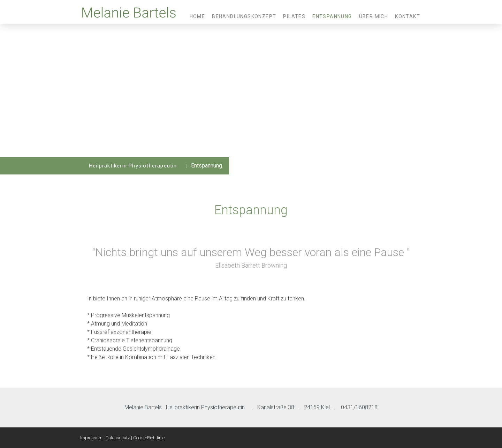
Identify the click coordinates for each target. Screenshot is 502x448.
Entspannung (332, 16)
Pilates (294, 16)
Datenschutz (118, 438)
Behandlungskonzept (244, 16)
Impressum (91, 438)
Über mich (374, 16)
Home (197, 16)
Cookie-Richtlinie (149, 438)
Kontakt (408, 16)
